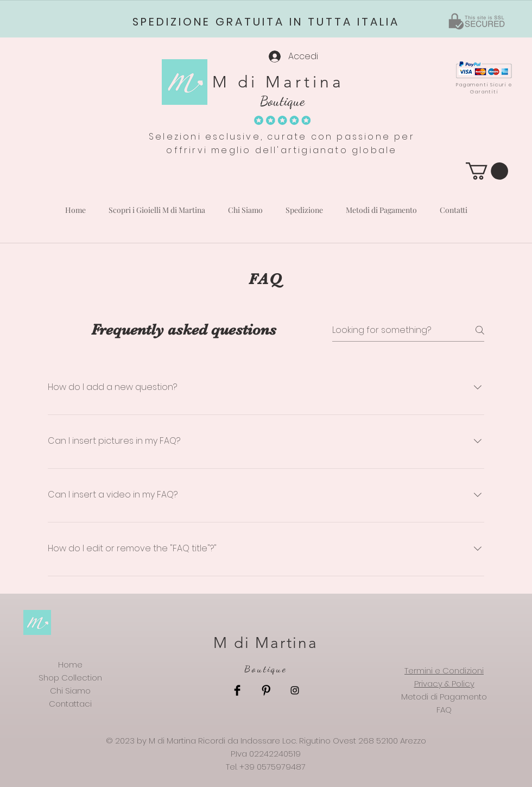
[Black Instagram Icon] (295, 690)
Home (70, 665)
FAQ (444, 710)
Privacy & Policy (444, 684)
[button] (487, 171)
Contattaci (70, 704)
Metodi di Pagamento (444, 697)
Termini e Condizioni (444, 670)
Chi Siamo (70, 691)
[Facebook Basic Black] (237, 690)
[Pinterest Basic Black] (266, 690)
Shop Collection (70, 678)
